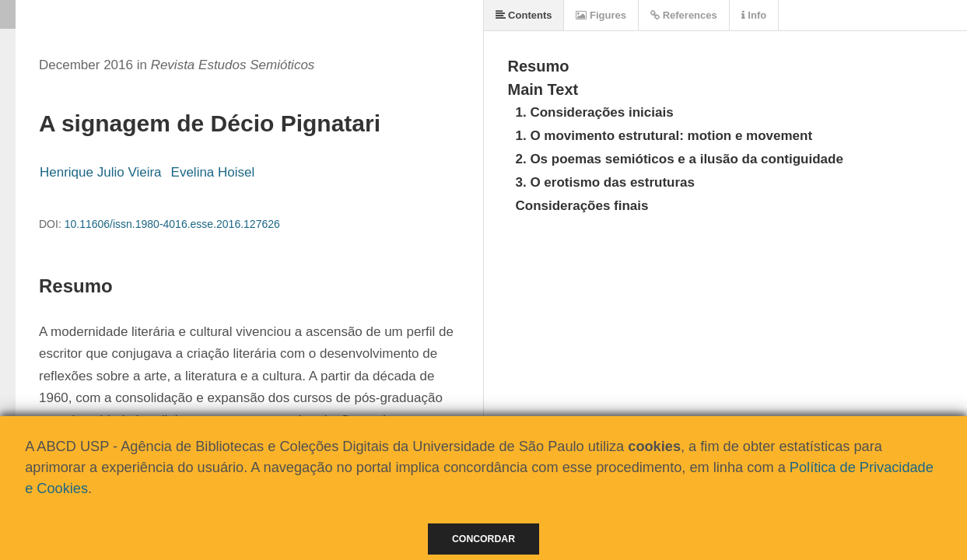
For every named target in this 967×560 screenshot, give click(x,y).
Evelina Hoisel (213, 172)
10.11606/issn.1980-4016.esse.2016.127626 (172, 224)
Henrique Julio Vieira (101, 172)
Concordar (483, 539)
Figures (601, 15)
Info (754, 15)
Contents (524, 15)
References (684, 15)
